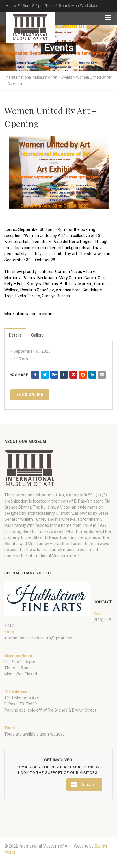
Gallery (37, 335)
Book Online (30, 395)
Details (15, 335)
